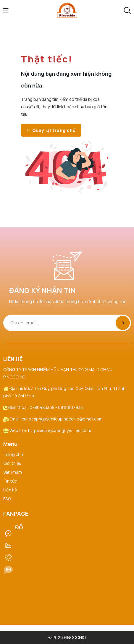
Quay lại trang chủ (51, 130)
